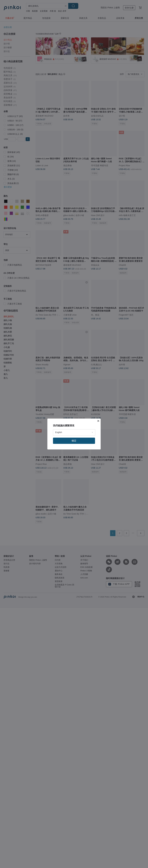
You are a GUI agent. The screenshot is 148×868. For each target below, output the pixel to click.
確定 (74, 441)
